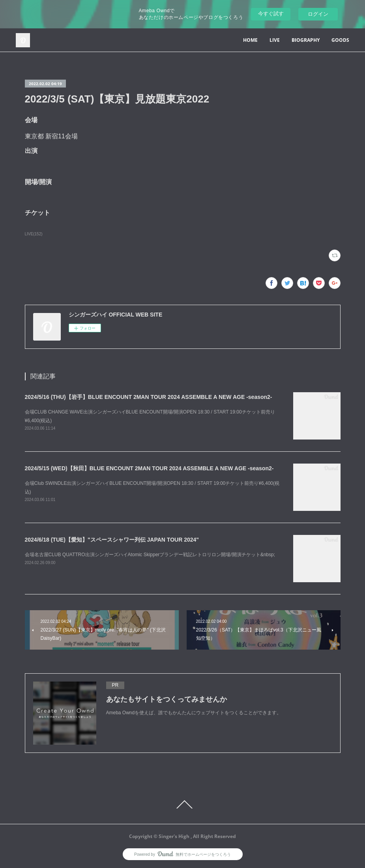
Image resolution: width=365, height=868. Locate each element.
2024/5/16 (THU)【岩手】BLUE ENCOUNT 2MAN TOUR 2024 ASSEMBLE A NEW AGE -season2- (149, 397)
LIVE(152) (34, 234)
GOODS (340, 40)
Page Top (182, 805)
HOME (250, 40)
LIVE (275, 40)
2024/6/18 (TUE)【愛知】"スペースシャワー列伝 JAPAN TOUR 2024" (112, 540)
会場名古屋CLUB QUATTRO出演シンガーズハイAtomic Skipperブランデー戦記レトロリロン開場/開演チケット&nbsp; (150, 555)
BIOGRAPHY (306, 40)
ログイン (318, 14)
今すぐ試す (271, 14)
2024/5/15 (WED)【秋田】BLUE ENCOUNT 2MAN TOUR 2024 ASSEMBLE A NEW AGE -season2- (149, 468)
